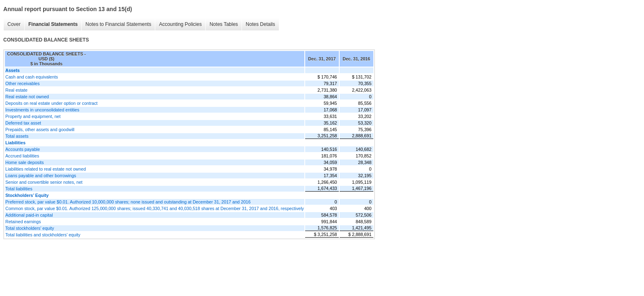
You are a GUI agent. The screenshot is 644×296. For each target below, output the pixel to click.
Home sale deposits (25, 162)
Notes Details (260, 24)
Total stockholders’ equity (30, 228)
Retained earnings (23, 222)
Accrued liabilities (22, 156)
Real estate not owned (27, 97)
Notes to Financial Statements (118, 24)
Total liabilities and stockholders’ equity (43, 235)
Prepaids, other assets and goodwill (40, 129)
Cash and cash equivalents (32, 77)
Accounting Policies (180, 24)
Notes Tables (224, 24)
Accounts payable (23, 149)
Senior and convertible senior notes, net (44, 182)
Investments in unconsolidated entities (42, 110)
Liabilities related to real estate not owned (46, 169)
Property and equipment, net (33, 116)
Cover (14, 24)
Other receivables (23, 83)
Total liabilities (19, 189)
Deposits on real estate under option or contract (52, 103)
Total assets (17, 136)
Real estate (16, 90)
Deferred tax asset (23, 123)
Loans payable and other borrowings (41, 176)
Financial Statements (53, 24)
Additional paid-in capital (29, 215)
